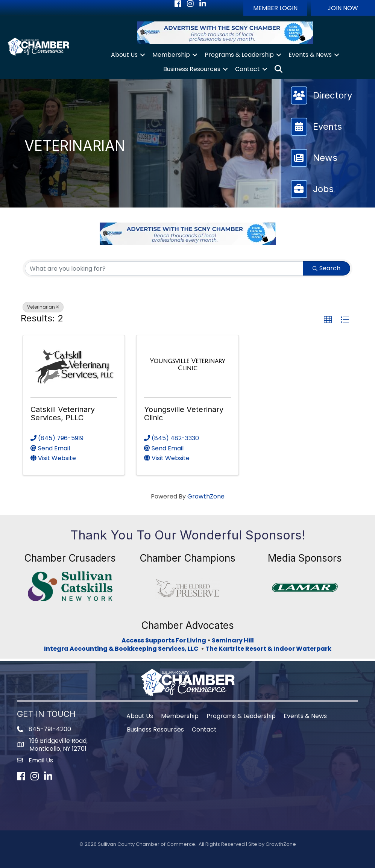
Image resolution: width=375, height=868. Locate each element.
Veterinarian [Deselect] (43, 307)
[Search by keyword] (164, 268)
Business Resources (192, 69)
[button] (275, 8)
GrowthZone (206, 496)
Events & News (310, 55)
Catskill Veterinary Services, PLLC (63, 414)
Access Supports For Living (164, 640)
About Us (124, 55)
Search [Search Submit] (326, 268)
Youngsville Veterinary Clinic (184, 414)
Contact (247, 69)
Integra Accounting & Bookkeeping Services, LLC (122, 649)
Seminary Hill (233, 640)
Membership (171, 55)
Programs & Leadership (239, 55)
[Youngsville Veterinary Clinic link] (187, 365)
